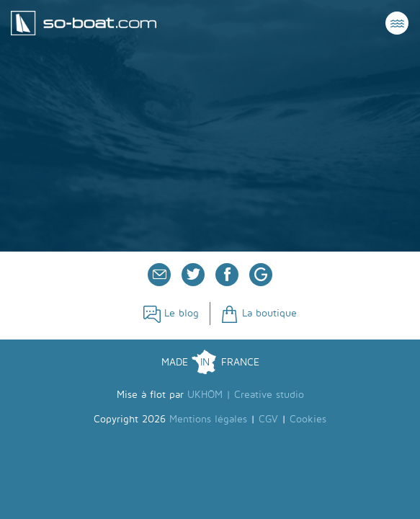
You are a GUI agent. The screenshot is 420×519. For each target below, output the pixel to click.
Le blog (171, 313)
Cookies (308, 419)
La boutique (259, 313)
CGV (268, 419)
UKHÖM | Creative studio (246, 395)
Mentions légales (208, 419)
